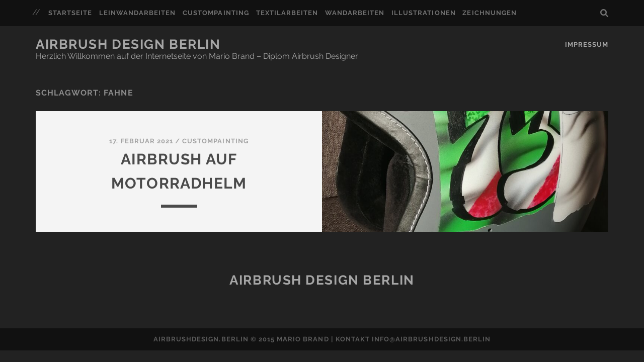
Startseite (70, 13)
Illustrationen (424, 13)
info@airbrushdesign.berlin (431, 339)
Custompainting (216, 13)
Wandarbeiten (355, 13)
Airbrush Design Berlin (128, 44)
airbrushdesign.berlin (201, 339)
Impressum (587, 44)
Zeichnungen (489, 13)
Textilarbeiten (287, 13)
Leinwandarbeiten (138, 13)
